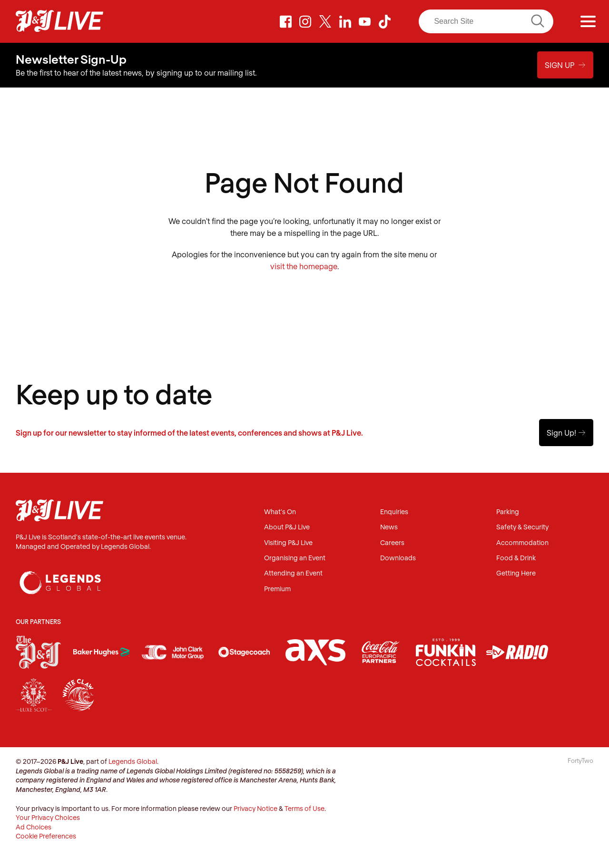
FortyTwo (580, 761)
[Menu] (588, 21)
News (389, 527)
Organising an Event (295, 558)
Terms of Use (304, 808)
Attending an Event (293, 573)
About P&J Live (287, 527)
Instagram (305, 21)
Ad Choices (34, 827)
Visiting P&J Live (288, 543)
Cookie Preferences (46, 836)
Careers (392, 543)
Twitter (325, 21)
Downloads (398, 558)
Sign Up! (566, 433)
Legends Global (133, 761)
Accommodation (522, 543)
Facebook (285, 21)
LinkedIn (345, 21)
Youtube (365, 21)
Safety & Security (522, 527)
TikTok (384, 21)
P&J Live (59, 21)
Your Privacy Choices (48, 817)
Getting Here (516, 573)
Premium (277, 589)
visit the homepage (304, 266)
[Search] (486, 21)
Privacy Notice (255, 808)
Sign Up (565, 65)
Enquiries (394, 512)
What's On (280, 512)
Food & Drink (516, 558)
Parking (508, 512)
